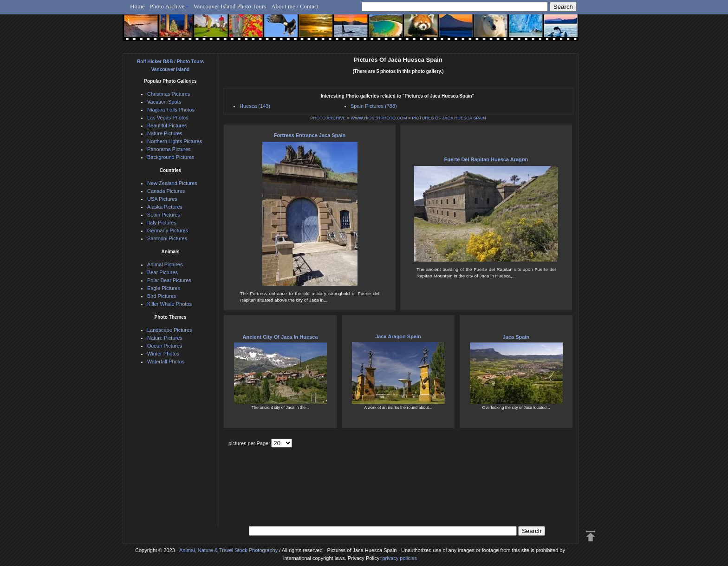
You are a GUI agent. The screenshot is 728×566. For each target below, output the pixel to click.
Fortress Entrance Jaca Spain (310, 135)
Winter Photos (163, 354)
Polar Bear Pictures (169, 280)
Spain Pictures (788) (374, 106)
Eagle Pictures (164, 288)
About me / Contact (295, 6)
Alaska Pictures (165, 207)
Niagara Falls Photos (171, 110)
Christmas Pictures (169, 94)
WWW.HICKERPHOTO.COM (379, 118)
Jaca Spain (516, 337)
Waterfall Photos (166, 362)
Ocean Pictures (165, 346)
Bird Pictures (162, 296)
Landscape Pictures (170, 330)
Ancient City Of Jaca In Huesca (280, 337)
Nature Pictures (165, 133)
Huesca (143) (255, 106)
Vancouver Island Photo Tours (230, 6)
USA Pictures (162, 199)
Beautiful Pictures (167, 125)
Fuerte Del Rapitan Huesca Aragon (486, 159)
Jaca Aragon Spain (398, 336)
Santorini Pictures (167, 238)
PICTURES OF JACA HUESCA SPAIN (449, 118)
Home (137, 6)
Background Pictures (171, 157)
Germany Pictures (168, 230)
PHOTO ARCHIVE (328, 118)
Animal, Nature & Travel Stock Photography (228, 550)
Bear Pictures (162, 272)
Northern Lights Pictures (175, 141)
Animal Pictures (165, 264)
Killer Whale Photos (169, 304)
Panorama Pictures (169, 149)
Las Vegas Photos (168, 118)
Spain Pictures (164, 215)
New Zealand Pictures (172, 183)
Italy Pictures (162, 223)
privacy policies (400, 558)
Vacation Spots (164, 102)
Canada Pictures (166, 191)
